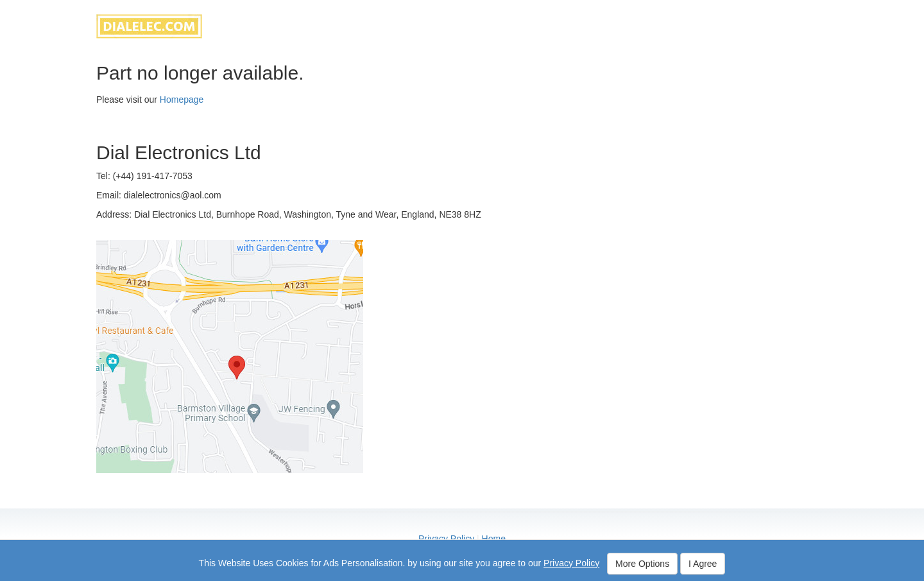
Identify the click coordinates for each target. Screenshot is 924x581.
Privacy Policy (446, 539)
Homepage (182, 100)
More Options (642, 564)
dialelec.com (149, 26)
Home (494, 539)
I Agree (703, 564)
